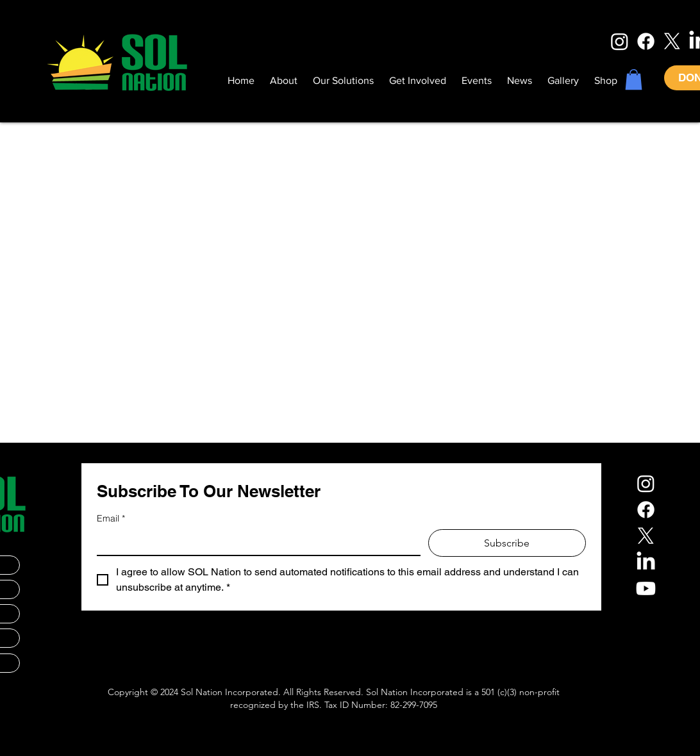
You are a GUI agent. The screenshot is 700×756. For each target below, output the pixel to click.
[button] (634, 79)
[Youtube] (646, 588)
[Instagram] (620, 41)
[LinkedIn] (646, 562)
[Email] (255, 542)
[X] (672, 41)
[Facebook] (646, 41)
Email (111, 519)
